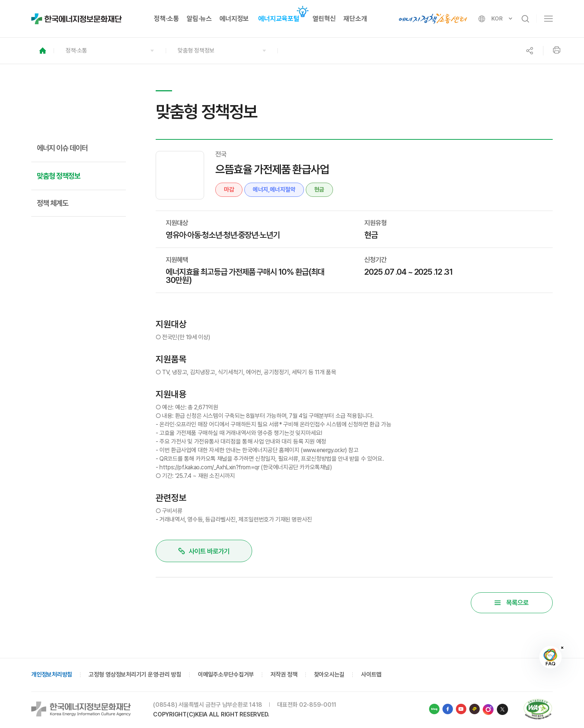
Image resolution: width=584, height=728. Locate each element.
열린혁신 (324, 18)
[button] (110, 51)
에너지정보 (234, 18)
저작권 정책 (284, 675)
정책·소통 (166, 18)
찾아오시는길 (329, 675)
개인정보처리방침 (52, 675)
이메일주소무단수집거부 (226, 675)
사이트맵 (371, 675)
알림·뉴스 (199, 18)
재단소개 (355, 18)
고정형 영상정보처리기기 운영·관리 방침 (135, 675)
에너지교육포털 (279, 18)
